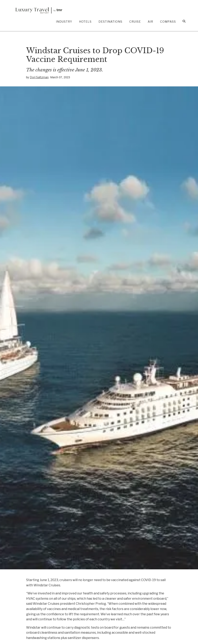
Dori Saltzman (39, 77)
